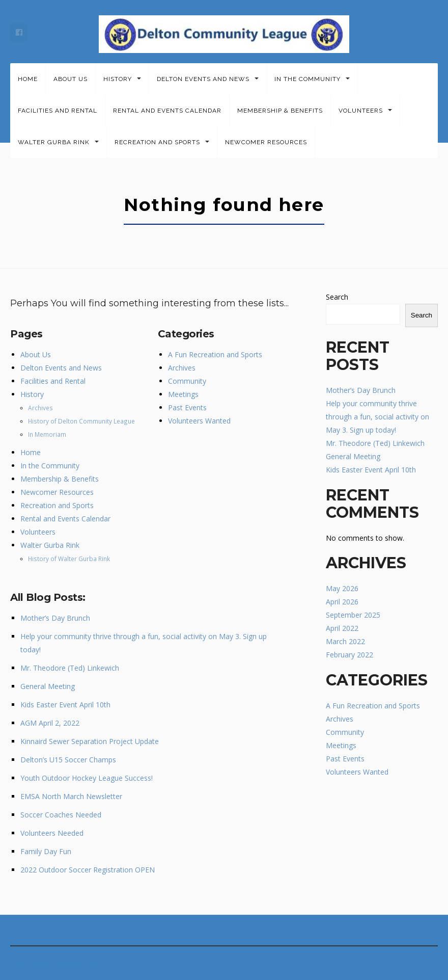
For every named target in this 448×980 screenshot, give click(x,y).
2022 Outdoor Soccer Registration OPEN (88, 870)
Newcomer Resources (266, 142)
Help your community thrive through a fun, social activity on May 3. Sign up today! (377, 417)
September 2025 (353, 615)
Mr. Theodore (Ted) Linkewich (70, 668)
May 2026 (342, 588)
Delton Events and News (203, 79)
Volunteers (361, 111)
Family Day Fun (46, 851)
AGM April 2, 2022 (50, 723)
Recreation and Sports (157, 142)
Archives (40, 408)
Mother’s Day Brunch (55, 618)
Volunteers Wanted (199, 421)
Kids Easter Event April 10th (65, 705)
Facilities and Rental (58, 111)
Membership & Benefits (280, 111)
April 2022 (342, 628)
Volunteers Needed (52, 833)
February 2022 (349, 655)
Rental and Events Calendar (167, 111)
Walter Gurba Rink (54, 142)
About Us (71, 79)
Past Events (187, 407)
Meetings (183, 394)
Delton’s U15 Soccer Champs (68, 760)
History (118, 79)
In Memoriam (47, 434)
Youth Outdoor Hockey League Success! (87, 778)
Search (337, 297)
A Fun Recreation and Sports (215, 354)
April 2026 (342, 602)
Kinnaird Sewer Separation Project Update (90, 741)
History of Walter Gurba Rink (69, 559)
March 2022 (345, 641)
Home (28, 79)
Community (187, 381)
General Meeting (48, 686)
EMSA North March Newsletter (71, 796)
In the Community (307, 79)
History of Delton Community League (81, 421)
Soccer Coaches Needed (61, 815)
